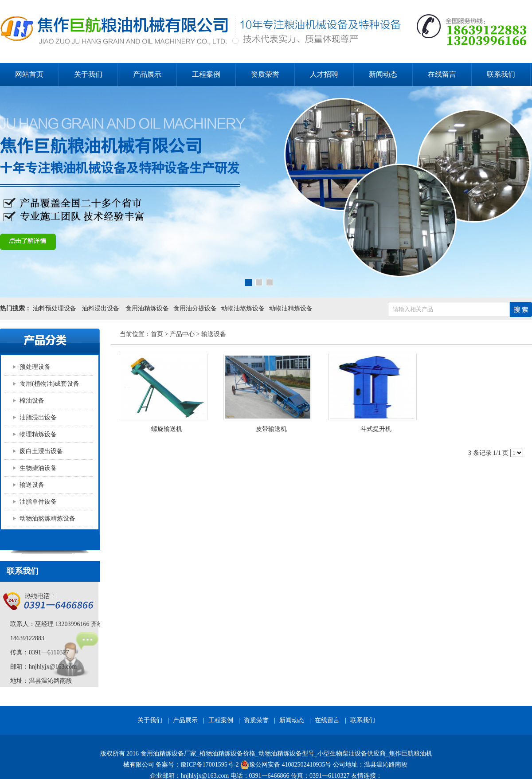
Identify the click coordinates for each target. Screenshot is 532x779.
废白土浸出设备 (41, 451)
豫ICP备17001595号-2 (209, 765)
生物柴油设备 (38, 468)
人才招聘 (324, 74)
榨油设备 (32, 401)
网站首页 (29, 74)
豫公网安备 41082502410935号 (286, 765)
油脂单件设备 (38, 502)
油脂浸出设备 (38, 417)
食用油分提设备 (195, 308)
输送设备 (32, 485)
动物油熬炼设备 (243, 308)
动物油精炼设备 (291, 308)
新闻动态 (383, 74)
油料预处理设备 (55, 308)
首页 (157, 334)
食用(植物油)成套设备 (49, 384)
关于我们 (88, 74)
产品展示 (147, 74)
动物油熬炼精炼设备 (47, 519)
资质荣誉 (265, 74)
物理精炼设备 (38, 434)
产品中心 (182, 334)
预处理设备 (35, 367)
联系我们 (501, 74)
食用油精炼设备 (147, 308)
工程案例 (206, 74)
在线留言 (442, 74)
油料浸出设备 (101, 308)
